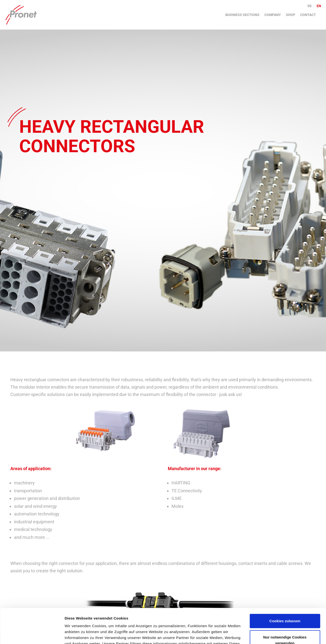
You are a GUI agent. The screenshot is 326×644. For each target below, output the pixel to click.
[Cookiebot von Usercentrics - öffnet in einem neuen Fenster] (32, 634)
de (310, 6)
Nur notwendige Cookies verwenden (285, 605)
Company (273, 15)
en (319, 6)
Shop (291, 15)
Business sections (242, 15)
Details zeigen (77, 634)
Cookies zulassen (285, 586)
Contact (308, 15)
